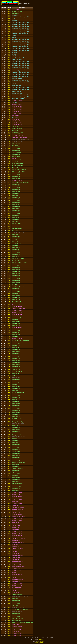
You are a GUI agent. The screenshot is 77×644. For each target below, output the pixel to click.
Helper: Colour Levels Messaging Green (22, 622)
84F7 (9, 167)
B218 (9, 409)
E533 (9, 567)
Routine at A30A (16, 336)
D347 (9, 524)
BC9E (9, 504)
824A (9, 153)
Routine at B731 (16, 448)
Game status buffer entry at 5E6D (21, 67)
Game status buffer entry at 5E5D (21, 49)
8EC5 (9, 253)
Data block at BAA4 (17, 496)
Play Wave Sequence (17, 483)
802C (9, 130)
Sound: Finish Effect (17, 487)
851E (9, 171)
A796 (9, 364)
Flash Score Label (16, 244)
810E (9, 136)
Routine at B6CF (16, 442)
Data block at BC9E (17, 504)
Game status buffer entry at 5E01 (20, 17)
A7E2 (9, 366)
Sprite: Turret (15, 522)
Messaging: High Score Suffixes (20, 596)
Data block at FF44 (16, 630)
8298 (9, 156)
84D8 (9, 166)
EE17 (9, 591)
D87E (9, 535)
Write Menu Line (16, 143)
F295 (9, 598)
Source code (40, 641)
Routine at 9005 (16, 268)
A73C (9, 361)
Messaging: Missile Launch (19, 435)
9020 (9, 270)
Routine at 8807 (16, 205)
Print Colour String (17, 229)
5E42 (9, 32)
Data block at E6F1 (16, 572)
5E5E (9, 50)
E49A (9, 565)
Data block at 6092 (17, 106)
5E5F (9, 52)
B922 (9, 481)
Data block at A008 (17, 327)
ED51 (9, 589)
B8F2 (9, 476)
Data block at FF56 (16, 634)
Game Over (15, 375)
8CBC (9, 247)
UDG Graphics (15, 544)
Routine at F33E (16, 600)
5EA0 (9, 84)
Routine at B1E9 (16, 405)
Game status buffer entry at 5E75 (20, 76)
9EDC (9, 322)
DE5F (9, 546)
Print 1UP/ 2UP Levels (17, 619)
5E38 (9, 28)
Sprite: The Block (16, 557)
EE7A (9, 593)
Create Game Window (17, 166)
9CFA (9, 305)
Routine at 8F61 (16, 257)
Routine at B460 (16, 429)
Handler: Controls (16, 260)
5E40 (9, 30)
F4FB (9, 611)
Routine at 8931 (16, 218)
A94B (9, 377)
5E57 (9, 41)
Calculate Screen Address (18, 171)
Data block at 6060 (17, 101)
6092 (9, 106)
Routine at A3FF (16, 349)
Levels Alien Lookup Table (18, 309)
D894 (9, 539)
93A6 (9, 288)
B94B (9, 487)
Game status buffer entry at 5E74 (20, 75)
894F (9, 221)
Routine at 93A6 (16, 288)
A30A (9, 336)
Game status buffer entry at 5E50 (20, 34)
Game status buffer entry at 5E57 (20, 41)
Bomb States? (15, 115)
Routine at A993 (16, 379)
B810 (9, 455)
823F (9, 151)
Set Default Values (16, 301)
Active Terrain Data (17, 121)
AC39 (9, 390)
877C (9, 199)
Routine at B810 (16, 455)
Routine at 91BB (16, 277)
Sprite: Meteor (15, 528)
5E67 (9, 60)
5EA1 (9, 86)
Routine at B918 (16, 479)
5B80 (9, 11)
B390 (9, 420)
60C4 (9, 108)
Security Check (15, 127)
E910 (9, 580)
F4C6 (9, 609)
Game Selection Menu (17, 132)
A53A (9, 357)
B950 (9, 489)
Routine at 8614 (16, 186)
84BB (9, 164)
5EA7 (9, 97)
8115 (9, 138)
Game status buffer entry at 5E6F (20, 69)
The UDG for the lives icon (19, 517)
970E (9, 299)
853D (9, 173)
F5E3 (9, 617)
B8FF (9, 478)
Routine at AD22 (16, 396)
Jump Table (15, 158)
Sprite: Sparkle (15, 530)
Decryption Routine (17, 11)
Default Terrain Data (17, 626)
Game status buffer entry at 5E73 (20, 73)
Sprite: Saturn (15, 576)
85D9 (9, 180)
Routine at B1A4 (16, 401)
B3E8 (9, 427)
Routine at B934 (16, 485)
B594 (9, 435)
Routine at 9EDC (16, 322)
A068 (9, 329)
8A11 (9, 229)
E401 (9, 563)
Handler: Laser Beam (17, 316)
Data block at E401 (17, 563)
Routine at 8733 (16, 197)
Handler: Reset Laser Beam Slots (20, 340)
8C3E (9, 244)
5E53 (9, 37)
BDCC (9, 509)
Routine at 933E (16, 283)
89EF (9, 227)
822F (9, 149)
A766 (9, 362)
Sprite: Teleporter (16, 513)
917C (9, 273)
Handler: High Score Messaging (20, 609)
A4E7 (9, 353)
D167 (9, 522)
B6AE (9, 440)
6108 (9, 110)
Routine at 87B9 (16, 203)
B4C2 (9, 431)
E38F (9, 559)
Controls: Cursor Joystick (18, 258)
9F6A (9, 325)
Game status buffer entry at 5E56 (20, 39)
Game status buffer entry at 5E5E (20, 50)
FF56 (9, 634)
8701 (9, 195)
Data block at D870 (17, 531)
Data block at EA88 (17, 585)
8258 (9, 154)
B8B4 (9, 463)
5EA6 (9, 95)
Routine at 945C (16, 290)
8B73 (9, 236)
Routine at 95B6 (16, 296)
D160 (9, 520)
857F (9, 177)
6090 (9, 104)
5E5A (9, 47)
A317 (9, 340)
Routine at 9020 (16, 270)
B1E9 (9, 405)
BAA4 (9, 496)
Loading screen (16, 10)
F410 (9, 606)
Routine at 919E (16, 275)
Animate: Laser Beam (17, 318)
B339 (9, 413)
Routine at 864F (16, 188)
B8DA (9, 472)
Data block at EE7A (17, 593)
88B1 (9, 212)
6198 (9, 115)
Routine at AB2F (16, 383)
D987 (9, 543)
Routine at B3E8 (16, 427)
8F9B (9, 262)
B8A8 (9, 461)
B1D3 (9, 403)
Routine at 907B (16, 271)
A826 (9, 368)
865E (9, 190)
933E (9, 283)
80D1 (9, 132)
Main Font (14, 524)
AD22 (9, 396)
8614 (9, 186)
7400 (9, 123)
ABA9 (9, 388)
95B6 (9, 296)
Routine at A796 (16, 364)
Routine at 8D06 (16, 249)
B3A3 (9, 422)
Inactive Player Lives (17, 93)
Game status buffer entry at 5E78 (20, 80)
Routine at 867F (16, 192)
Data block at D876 (17, 533)
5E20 (9, 24)
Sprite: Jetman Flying (17, 509)
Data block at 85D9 (17, 180)
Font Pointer (15, 19)
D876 (9, 533)
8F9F (9, 264)
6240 (9, 119)
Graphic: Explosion (17, 587)
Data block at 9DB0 (17, 314)
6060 (9, 101)
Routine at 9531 (16, 294)
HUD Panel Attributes (17, 548)
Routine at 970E (16, 299)
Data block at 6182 (17, 112)
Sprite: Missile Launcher (18, 543)
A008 (9, 327)
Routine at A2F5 (16, 335)
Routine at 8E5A (16, 251)
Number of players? (17, 71)
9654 (9, 297)
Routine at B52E (16, 433)
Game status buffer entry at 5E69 (20, 63)
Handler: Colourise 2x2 (18, 392)
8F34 (9, 255)
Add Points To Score (17, 223)
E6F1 (9, 572)
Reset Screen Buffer (17, 160)
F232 (9, 595)
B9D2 (9, 492)
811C (9, 140)
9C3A (9, 303)
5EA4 (9, 91)
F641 (9, 621)
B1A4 (9, 401)
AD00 (9, 392)
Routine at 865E (16, 190)
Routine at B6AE (16, 440)
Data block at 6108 (17, 110)
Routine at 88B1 (16, 212)
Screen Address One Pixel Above (20, 182)
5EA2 (9, 88)
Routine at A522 (16, 355)
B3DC (9, 426)
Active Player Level (16, 84)
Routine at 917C (16, 273)
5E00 (9, 15)
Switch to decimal (38, 643)
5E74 (9, 75)
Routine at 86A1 (16, 193)
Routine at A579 (16, 359)
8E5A (9, 251)
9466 (9, 292)
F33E (9, 600)
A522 (9, 355)
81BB (9, 145)
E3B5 (9, 561)
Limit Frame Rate (16, 153)
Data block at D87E (17, 535)
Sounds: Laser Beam (17, 461)
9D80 (9, 310)
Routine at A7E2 (16, 366)
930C (9, 281)
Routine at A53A (16, 357)
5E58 (9, 43)
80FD (9, 134)
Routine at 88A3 (16, 210)
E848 (9, 578)
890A (9, 216)
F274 (9, 596)
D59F (9, 526)
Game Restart (15, 130)
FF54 (9, 632)
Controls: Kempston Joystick (19, 262)
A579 (9, 359)
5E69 (9, 63)
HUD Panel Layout (16, 546)
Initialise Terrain (16, 426)
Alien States (15, 117)
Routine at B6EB (16, 444)
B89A (9, 459)
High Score (14, 21)
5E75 (9, 76)
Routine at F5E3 (16, 617)
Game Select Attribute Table (19, 136)
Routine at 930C (16, 281)
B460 (9, 429)
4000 (9, 10)
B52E (9, 433)
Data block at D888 (17, 537)
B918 (9, 479)
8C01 (9, 242)
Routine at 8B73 (16, 236)
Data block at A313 (17, 338)
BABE (9, 500)
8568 (9, 175)
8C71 (9, 245)
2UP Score (14, 54)
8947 (9, 219)
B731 (9, 448)
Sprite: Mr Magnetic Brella (19, 539)
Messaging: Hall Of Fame (18, 608)
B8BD (9, 465)
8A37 (9, 231)
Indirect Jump (15, 13)
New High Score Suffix (17, 595)
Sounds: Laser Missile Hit (18, 463)
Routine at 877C (16, 199)
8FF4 (9, 266)
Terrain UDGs (15, 624)
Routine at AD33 (16, 398)
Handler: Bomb (16, 452)
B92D (9, 483)
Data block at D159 (17, 518)
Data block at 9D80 (17, 310)
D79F (9, 530)
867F (9, 192)
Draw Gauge (15, 242)
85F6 (9, 182)
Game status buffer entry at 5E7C (20, 82)
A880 (9, 372)
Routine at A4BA (16, 351)
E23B (9, 556)
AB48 (9, 385)
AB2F (9, 383)
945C (9, 290)
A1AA (9, 333)
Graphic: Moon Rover (17, 511)
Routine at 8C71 (16, 245)
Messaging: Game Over (17, 377)
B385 (9, 418)
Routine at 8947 (16, 219)
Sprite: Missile (15, 552)
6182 (9, 112)
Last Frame (15, 37)
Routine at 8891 (16, 208)
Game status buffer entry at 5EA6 (20, 95)
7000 (9, 121)
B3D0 (9, 424)
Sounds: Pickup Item (17, 468)
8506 (9, 169)
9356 (9, 284)
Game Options (15, 15)
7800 (9, 125)
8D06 (9, 249)
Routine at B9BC (16, 491)
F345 (9, 602)
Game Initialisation (17, 128)
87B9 (9, 203)
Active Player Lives (16, 86)
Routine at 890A (16, 216)
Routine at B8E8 (16, 474)
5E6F (9, 69)
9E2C (9, 318)
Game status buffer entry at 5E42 (20, 32)
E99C (9, 582)
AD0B (9, 394)
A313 (9, 338)
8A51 (9, 232)
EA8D (9, 587)
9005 (9, 268)
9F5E (9, 323)
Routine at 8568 (16, 175)
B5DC (9, 437)
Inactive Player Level (17, 91)
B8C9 (9, 468)
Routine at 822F (16, 149)
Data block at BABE (17, 500)
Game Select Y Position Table (19, 138)
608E (9, 102)
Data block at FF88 (16, 635)
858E (9, 179)
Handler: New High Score (18, 615)
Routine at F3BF (16, 604)
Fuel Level (14, 102)
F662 (9, 622)
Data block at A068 (17, 329)
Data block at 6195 (17, 114)
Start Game (15, 145)
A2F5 (9, 335)
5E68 (9, 62)
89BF (9, 225)
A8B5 (9, 374)
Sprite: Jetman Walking (18, 507)
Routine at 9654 (16, 297)
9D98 (9, 312)
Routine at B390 (16, 420)
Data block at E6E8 (17, 570)
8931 (9, 218)
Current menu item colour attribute (21, 58)
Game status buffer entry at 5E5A (20, 47)
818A (9, 141)
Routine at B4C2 (16, 431)
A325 (9, 342)
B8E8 (9, 474)
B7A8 (9, 452)
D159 (9, 518)
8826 (9, 206)
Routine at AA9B (16, 381)
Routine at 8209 (16, 147)
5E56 (9, 39)
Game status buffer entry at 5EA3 (20, 89)
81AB (9, 143)
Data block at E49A (17, 565)
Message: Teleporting (17, 422)
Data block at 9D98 (17, 312)
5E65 (9, 56)
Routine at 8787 (16, 201)
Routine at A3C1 (16, 348)
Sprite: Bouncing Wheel (18, 589)
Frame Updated (16, 36)
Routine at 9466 (16, 292)
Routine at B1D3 (16, 403)
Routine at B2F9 (16, 411)
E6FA (9, 574)
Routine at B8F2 (16, 476)
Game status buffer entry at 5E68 (20, 62)
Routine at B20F (16, 407)
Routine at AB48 (16, 385)
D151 (9, 517)
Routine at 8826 (16, 206)
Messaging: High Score (17, 611)
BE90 (9, 511)
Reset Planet (15, 167)
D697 (9, 528)
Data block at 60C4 (17, 108)
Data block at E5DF (17, 569)
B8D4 (9, 470)
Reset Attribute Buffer (17, 164)
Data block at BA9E (17, 494)
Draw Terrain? (15, 284)
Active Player (15, 56)
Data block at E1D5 (17, 554)
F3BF (9, 604)
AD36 (9, 400)
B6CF (9, 442)
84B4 (9, 162)
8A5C (9, 234)
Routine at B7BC (16, 453)
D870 (9, 531)
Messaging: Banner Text (18, 232)
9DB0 (9, 314)
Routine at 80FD (16, 134)
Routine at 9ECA (16, 320)
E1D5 (9, 554)
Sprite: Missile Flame (17, 556)
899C (9, 223)
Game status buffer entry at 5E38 (20, 28)
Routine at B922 (16, 481)
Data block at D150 (17, 515)
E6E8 (9, 570)
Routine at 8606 (16, 184)
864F (9, 188)
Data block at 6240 (17, 119)
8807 (9, 205)
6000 (9, 99)
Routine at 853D (16, 173)
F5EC (9, 619)
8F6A (9, 258)
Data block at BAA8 (17, 498)
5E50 (9, 34)
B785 (9, 450)
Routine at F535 (16, 613)
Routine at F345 (16, 602)
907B (9, 271)
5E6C (9, 65)
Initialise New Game (17, 370)
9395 (9, 286)
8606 (9, 184)
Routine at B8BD (16, 465)
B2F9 (9, 411)
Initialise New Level (17, 368)
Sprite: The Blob (16, 526)
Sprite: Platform (16, 541)
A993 (9, 379)
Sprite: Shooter (16, 582)
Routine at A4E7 (16, 353)
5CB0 (9, 13)
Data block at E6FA (17, 574)
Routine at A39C (16, 346)
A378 (9, 344)
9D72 (9, 309)
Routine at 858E (16, 179)
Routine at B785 (16, 450)
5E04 (9, 19)
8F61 (9, 257)
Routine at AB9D (16, 387)
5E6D (9, 67)
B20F (9, 407)
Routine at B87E (16, 457)
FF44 (9, 630)
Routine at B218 (16, 409)
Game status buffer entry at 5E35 (20, 26)
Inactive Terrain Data (17, 123)
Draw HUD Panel (16, 240)
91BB (9, 277)
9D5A (9, 307)
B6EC (9, 446)
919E (9, 275)
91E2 (9, 279)
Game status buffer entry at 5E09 (20, 23)
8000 (9, 127)
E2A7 (9, 557)
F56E (9, 615)
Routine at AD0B (16, 394)
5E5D (9, 49)
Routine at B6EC (16, 446)
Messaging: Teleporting (18, 424)
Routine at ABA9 (16, 388)
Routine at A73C (16, 361)
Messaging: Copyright (17, 141)
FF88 (9, 635)
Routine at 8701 (16, 195)
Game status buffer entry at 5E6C (20, 65)
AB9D (9, 387)
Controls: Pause (16, 156)
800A (9, 128)
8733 (9, 197)
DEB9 (9, 548)
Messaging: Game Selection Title (20, 140)
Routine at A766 (16, 362)
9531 (9, 294)
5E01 (9, 17)
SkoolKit (41, 639)
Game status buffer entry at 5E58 (20, 43)
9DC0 (9, 316)
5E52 (9, 36)
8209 (9, 147)
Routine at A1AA (16, 333)
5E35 (9, 26)
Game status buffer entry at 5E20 (20, 24)
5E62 (9, 54)
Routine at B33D (16, 414)
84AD (9, 160)
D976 (9, 541)
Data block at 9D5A (17, 307)
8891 (9, 208)
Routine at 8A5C (16, 234)
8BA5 (9, 238)
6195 (9, 114)
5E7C (9, 82)
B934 (9, 485)
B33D (9, 414)
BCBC (9, 505)
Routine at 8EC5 (16, 253)
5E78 (9, 80)
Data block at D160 (17, 520)
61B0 (9, 117)
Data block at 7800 (17, 125)
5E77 (9, 78)
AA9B (9, 381)
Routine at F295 (16, 598)
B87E (9, 457)
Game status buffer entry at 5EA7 (20, 97)
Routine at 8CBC (16, 247)
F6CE (9, 626)
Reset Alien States (16, 418)
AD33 (9, 398)
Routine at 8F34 (16, 255)
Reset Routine (15, 162)
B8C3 (9, 466)
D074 (9, 513)
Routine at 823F (16, 151)
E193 (9, 552)
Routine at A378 (16, 344)
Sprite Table (15, 502)
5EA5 (9, 93)
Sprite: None (15, 505)
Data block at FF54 (16, 632)
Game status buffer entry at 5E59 (20, 45)
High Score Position (17, 78)
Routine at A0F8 (16, 331)
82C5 (9, 158)
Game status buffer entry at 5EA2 (20, 88)
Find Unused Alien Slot (18, 286)
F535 (9, 613)
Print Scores (15, 225)
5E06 (9, 21)
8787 (9, 201)
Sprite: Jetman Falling (17, 580)
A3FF (9, 349)
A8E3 (9, 375)
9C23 (9, 301)
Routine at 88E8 (16, 214)
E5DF (9, 569)
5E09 (9, 23)
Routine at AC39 (16, 390)
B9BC (9, 491)
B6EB (9, 444)
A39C (9, 346)
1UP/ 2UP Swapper (17, 372)
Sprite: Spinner (16, 578)
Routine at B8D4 (16, 470)
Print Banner (15, 231)
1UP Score (14, 52)
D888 (9, 537)
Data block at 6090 (17, 104)
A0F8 (9, 331)
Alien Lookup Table (17, 305)
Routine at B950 (16, 489)
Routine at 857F (16, 177)
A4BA (9, 351)
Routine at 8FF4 (16, 266)
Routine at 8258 (16, 154)
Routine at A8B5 (16, 374)
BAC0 (9, 502)
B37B (9, 416)
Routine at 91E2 (16, 279)
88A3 (9, 210)
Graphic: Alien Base (17, 550)
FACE (9, 628)
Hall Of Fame (15, 606)
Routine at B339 (16, 413)
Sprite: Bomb (15, 591)
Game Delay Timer (17, 60)
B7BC (9, 453)
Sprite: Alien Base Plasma (18, 567)
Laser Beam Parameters (18, 99)
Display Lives (15, 221)
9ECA (9, 320)
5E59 (9, 45)
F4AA (9, 608)
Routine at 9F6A (16, 325)
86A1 (9, 193)
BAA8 (9, 498)
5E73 (9, 73)
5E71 (9, 71)
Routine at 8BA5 (16, 238)
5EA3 (9, 89)
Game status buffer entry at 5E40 (20, 30)
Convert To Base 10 (17, 439)
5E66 (9, 58)
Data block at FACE (17, 628)
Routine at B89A (16, 459)
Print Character (16, 227)
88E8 (9, 214)
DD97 (9, 544)
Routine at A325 (16, 342)
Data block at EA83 (17, 583)
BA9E (9, 494)
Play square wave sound (18, 472)
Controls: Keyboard (17, 264)
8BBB (9, 240)
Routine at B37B (16, 416)
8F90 (9, 260)
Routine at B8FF (16, 478)
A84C (9, 370)
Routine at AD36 (16, 400)
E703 (9, 576)
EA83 (9, 583)
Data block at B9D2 (17, 492)
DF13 (9, 550)
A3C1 (9, 348)
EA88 (9, 585)
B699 (9, 439)
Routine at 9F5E (16, 323)
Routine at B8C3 (16, 466)
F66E (9, 624)
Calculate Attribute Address (19, 169)
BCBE (9, 507)
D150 (9, 515)
